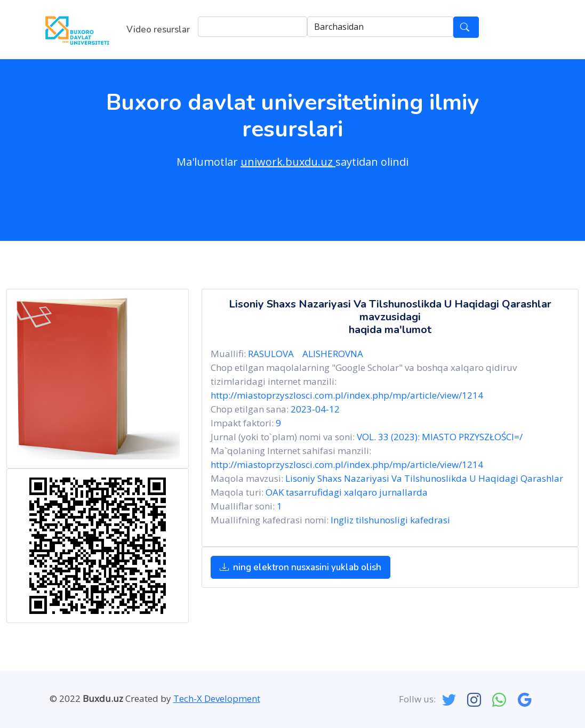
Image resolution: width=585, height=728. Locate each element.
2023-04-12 (315, 409)
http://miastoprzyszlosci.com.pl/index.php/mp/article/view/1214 (347, 395)
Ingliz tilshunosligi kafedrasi (390, 520)
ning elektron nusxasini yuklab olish (300, 567)
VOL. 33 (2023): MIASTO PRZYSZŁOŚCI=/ (440, 437)
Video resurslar (158, 30)
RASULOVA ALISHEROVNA (308, 354)
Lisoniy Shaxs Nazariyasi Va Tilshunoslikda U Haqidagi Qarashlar (424, 478)
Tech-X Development (217, 698)
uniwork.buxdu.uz (288, 162)
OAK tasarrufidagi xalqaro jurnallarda (347, 492)
